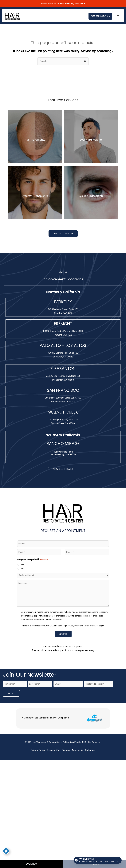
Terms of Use (53, 750)
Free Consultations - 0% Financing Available (63, 4)
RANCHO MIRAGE (63, 444)
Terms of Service (91, 626)
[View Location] (63, 311)
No (22, 569)
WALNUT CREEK (63, 412)
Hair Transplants (35, 140)
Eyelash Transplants (91, 196)
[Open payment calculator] (97, 860)
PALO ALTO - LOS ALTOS (63, 346)
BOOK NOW (32, 864)
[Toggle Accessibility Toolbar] (6, 851)
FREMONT (63, 324)
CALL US (95, 864)
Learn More (57, 620)
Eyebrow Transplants (35, 196)
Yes (23, 565)
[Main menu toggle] (118, 16)
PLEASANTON (63, 369)
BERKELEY (63, 302)
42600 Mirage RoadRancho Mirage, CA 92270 (63, 453)
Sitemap (66, 750)
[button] (100, 16)
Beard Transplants (91, 140)
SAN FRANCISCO (63, 391)
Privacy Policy (74, 626)
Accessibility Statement (83, 750)
